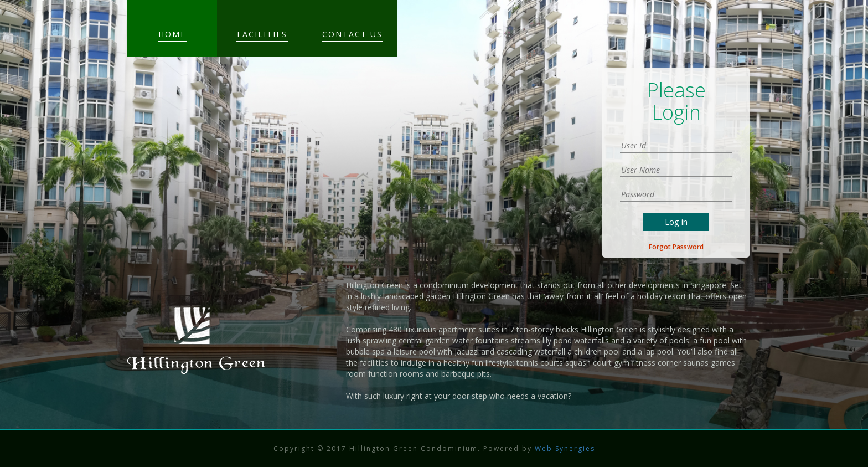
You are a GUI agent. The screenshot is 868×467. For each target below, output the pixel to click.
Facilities (262, 34)
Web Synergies (564, 448)
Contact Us (352, 34)
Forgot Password (676, 247)
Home (172, 34)
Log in (676, 222)
